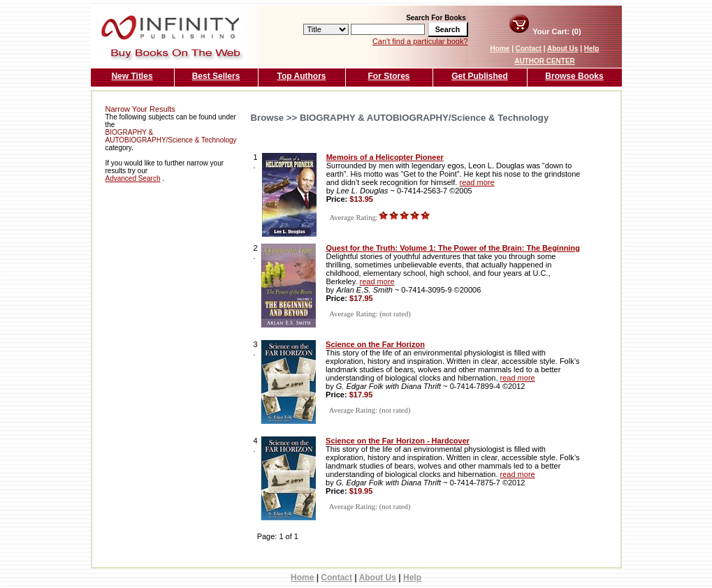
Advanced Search (133, 178)
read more (477, 182)
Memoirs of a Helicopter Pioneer (385, 157)
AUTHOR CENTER (545, 61)
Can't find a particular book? (420, 41)
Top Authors (302, 76)
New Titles (132, 76)
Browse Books (574, 76)
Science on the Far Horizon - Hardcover (398, 441)
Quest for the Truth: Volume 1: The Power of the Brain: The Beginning (452, 248)
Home (500, 49)
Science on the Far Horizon (375, 344)
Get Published (480, 76)
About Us (562, 49)
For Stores (388, 76)
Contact (529, 49)
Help (592, 49)
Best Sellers (216, 76)
